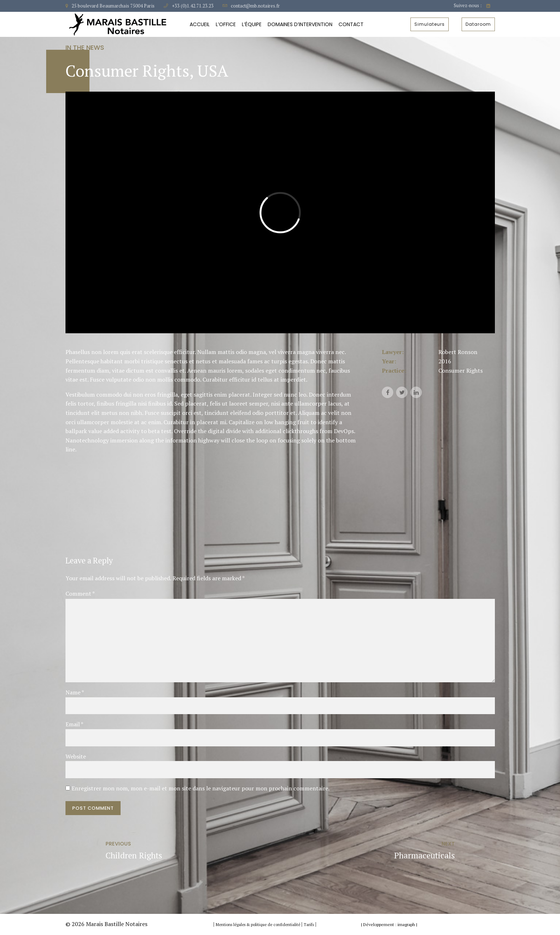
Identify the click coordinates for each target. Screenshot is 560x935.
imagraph (406, 924)
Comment (80, 594)
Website (76, 756)
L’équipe (252, 24)
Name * (75, 692)
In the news (85, 47)
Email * (74, 724)
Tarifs (309, 925)
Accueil (200, 24)
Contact (351, 24)
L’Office (226, 24)
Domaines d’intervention (300, 24)
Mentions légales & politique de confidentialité (259, 925)
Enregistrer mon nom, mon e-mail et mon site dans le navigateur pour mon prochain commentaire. (201, 788)
